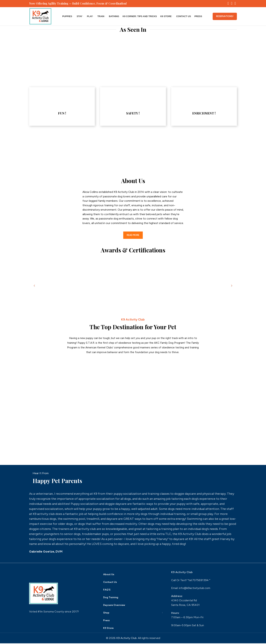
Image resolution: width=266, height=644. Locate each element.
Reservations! (225, 17)
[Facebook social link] (228, 4)
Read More (133, 236)
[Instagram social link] (232, 4)
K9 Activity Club (126, 639)
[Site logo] (41, 17)
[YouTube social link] (235, 4)
